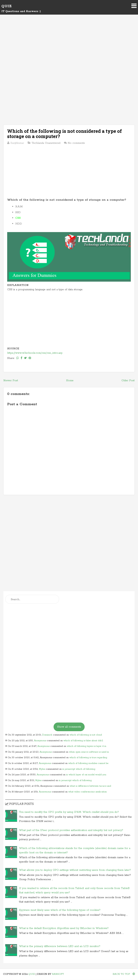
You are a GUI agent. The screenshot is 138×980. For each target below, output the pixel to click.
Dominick (47, 735)
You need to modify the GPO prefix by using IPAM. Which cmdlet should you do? (69, 812)
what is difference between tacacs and (90, 786)
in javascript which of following (79, 769)
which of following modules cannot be (88, 763)
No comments (76, 143)
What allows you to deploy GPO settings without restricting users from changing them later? (75, 870)
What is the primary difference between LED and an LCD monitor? (60, 946)
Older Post (128, 381)
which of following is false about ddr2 (83, 741)
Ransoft (58, 974)
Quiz (7, 6)
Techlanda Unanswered (46, 143)
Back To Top (124, 974)
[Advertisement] (69, 49)
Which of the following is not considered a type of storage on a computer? (65, 134)
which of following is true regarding (88, 758)
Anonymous (40, 741)
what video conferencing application (88, 792)
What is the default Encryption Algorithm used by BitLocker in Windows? (64, 928)
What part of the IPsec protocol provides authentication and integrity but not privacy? (71, 830)
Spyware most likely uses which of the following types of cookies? (60, 910)
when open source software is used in (89, 752)
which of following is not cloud (86, 735)
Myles (42, 769)
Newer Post (11, 381)
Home (70, 381)
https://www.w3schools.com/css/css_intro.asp (35, 353)
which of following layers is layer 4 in (87, 746)
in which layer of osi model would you (86, 775)
